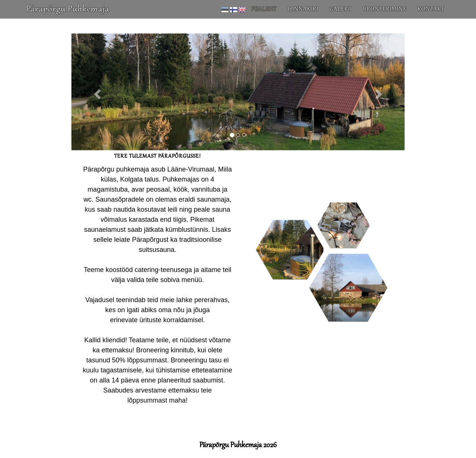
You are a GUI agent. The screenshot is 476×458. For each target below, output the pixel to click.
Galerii (341, 17)
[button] (96, 92)
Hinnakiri (303, 17)
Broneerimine (385, 17)
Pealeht (264, 17)
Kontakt (431, 17)
